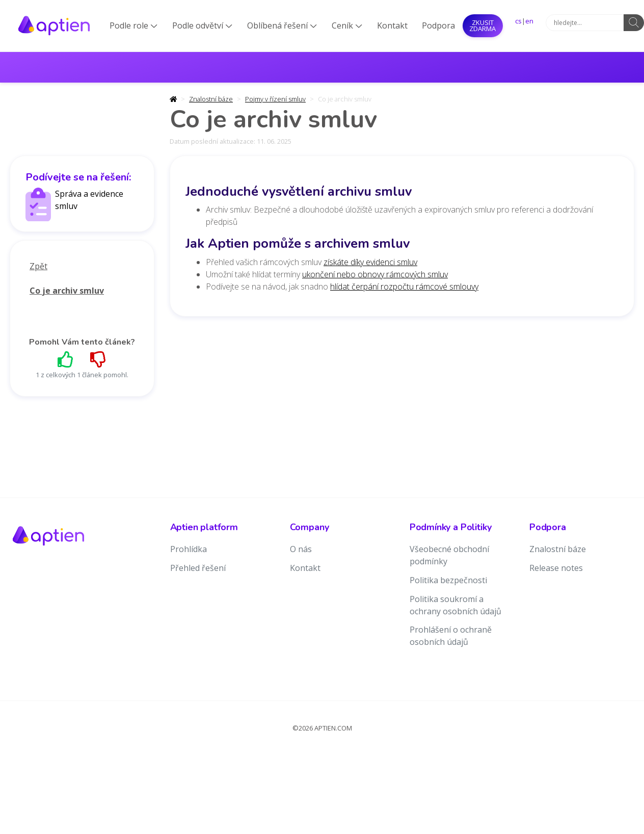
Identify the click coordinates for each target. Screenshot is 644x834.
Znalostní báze (211, 99)
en (529, 21)
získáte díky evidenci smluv (370, 262)
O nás (301, 549)
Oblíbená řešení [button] (282, 25)
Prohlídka (189, 549)
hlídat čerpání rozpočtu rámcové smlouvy (404, 286)
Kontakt (392, 25)
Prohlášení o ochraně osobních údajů (451, 636)
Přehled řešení (198, 568)
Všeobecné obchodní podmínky (449, 555)
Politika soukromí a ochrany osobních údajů (455, 605)
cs (518, 21)
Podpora (438, 25)
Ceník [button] (347, 25)
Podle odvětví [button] (202, 25)
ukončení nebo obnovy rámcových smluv (375, 274)
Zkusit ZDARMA (482, 25)
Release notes (556, 568)
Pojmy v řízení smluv (275, 99)
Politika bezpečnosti (448, 580)
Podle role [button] (133, 25)
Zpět (38, 266)
